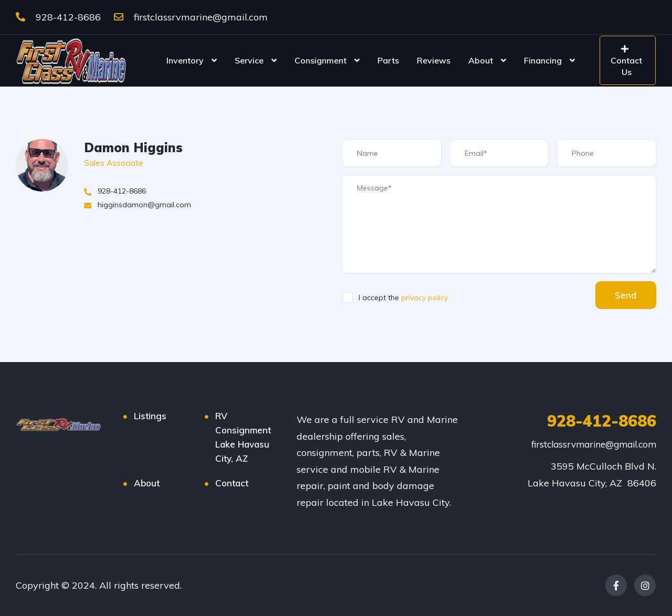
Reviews (434, 60)
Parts (388, 60)
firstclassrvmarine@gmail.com (191, 17)
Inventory (185, 60)
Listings (150, 416)
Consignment (321, 60)
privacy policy (424, 298)
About (481, 60)
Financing (543, 60)
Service (249, 60)
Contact (232, 483)
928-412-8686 (58, 17)
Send (624, 295)
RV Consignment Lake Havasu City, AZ (243, 437)
